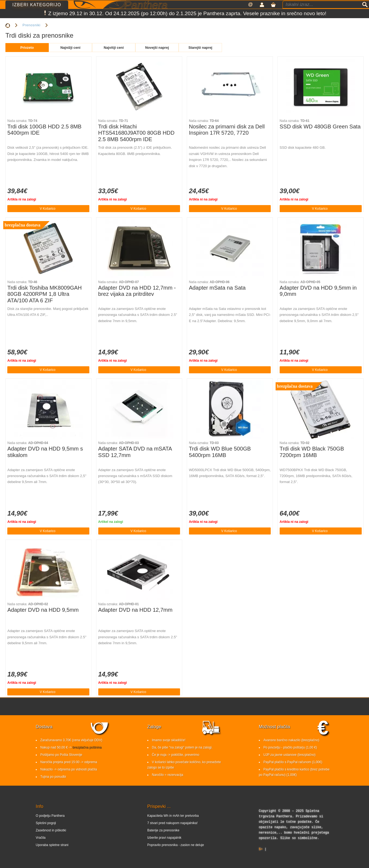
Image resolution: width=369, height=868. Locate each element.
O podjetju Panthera (50, 816)
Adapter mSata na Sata (217, 288)
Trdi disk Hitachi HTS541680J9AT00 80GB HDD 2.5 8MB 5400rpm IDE (136, 133)
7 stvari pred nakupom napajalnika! (172, 823)
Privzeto (27, 48)
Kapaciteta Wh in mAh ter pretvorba (173, 816)
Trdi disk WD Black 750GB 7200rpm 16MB (312, 452)
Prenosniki (31, 25)
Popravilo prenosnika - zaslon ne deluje (176, 845)
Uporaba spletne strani (52, 845)
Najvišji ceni (114, 48)
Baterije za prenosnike (163, 830)
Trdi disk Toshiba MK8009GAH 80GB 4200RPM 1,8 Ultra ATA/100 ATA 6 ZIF (44, 294)
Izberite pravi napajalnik (164, 838)
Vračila (41, 838)
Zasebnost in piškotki (51, 830)
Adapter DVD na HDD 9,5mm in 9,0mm (318, 291)
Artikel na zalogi (111, 522)
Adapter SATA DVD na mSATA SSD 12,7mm (135, 452)
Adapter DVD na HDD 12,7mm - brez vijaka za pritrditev (137, 291)
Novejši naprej (157, 48)
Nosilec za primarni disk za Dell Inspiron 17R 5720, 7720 (227, 130)
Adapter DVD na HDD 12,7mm (135, 610)
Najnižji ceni (70, 48)
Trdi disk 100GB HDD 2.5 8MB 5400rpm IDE (44, 130)
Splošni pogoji (46, 823)
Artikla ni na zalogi (22, 199)
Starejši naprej (200, 48)
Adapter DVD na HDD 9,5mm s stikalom (45, 452)
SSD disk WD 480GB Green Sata (320, 127)
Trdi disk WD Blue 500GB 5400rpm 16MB (220, 452)
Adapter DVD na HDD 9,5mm (43, 610)
